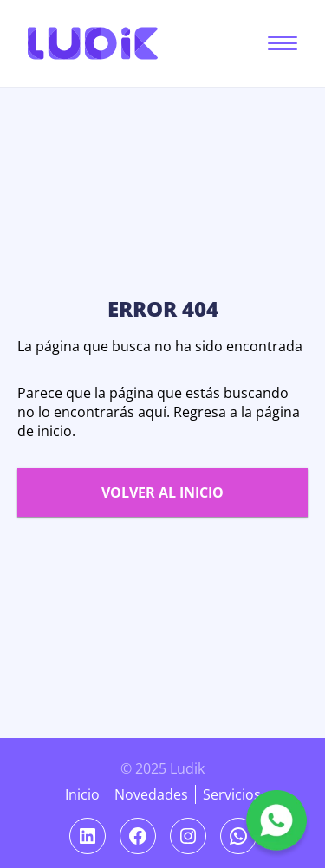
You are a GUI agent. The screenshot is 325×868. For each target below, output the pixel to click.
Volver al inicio (162, 492)
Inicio (82, 794)
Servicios (232, 794)
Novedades (151, 794)
